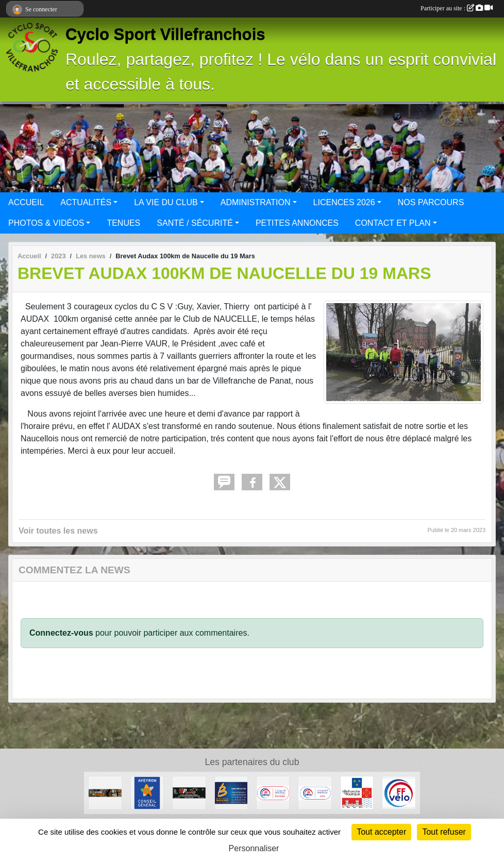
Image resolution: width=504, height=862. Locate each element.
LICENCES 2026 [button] (344, 202)
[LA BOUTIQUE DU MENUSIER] (231, 792)
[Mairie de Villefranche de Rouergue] (357, 792)
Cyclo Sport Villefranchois (165, 34)
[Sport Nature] (105, 792)
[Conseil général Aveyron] (147, 792)
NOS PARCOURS (431, 202)
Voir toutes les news (58, 531)
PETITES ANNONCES (297, 223)
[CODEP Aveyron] (315, 792)
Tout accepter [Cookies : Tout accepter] (381, 832)
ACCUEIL (26, 202)
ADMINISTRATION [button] (256, 202)
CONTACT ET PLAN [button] (393, 223)
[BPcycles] (189, 792)
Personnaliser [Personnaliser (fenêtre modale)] (254, 848)
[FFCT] (399, 792)
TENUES (123, 223)
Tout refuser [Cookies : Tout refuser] (444, 832)
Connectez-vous (61, 633)
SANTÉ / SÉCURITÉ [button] (195, 223)
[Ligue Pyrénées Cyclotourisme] (273, 792)
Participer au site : (457, 8)
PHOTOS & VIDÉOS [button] (46, 223)
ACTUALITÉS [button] (86, 202)
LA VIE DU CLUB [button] (166, 202)
